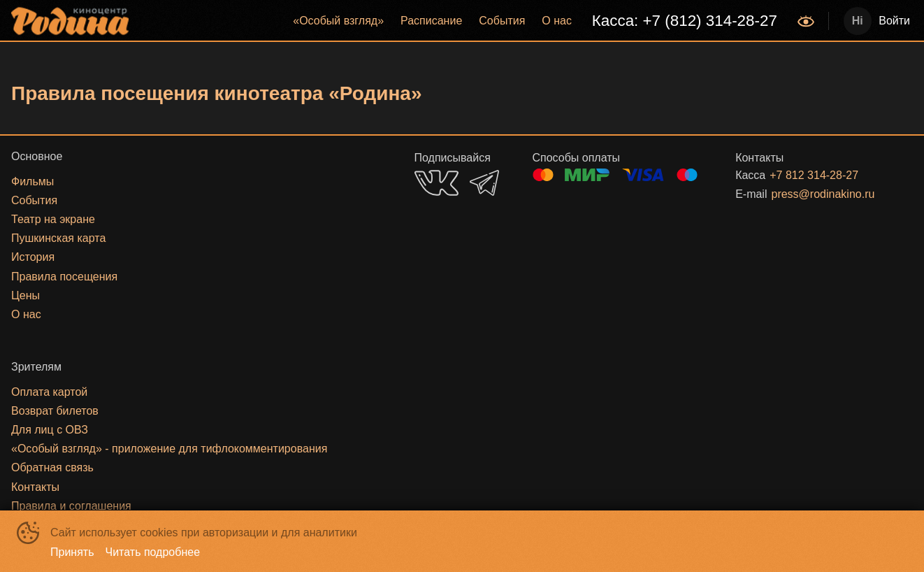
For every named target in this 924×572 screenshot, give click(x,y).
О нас (557, 21)
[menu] (464, 21)
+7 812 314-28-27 (814, 175)
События (502, 21)
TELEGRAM (484, 183)
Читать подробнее (153, 552)
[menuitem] (338, 21)
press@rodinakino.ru (823, 194)
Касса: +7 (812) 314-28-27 (685, 21)
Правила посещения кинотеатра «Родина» (217, 93)
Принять (72, 552)
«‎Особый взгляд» (338, 21)
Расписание (431, 21)
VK (436, 183)
